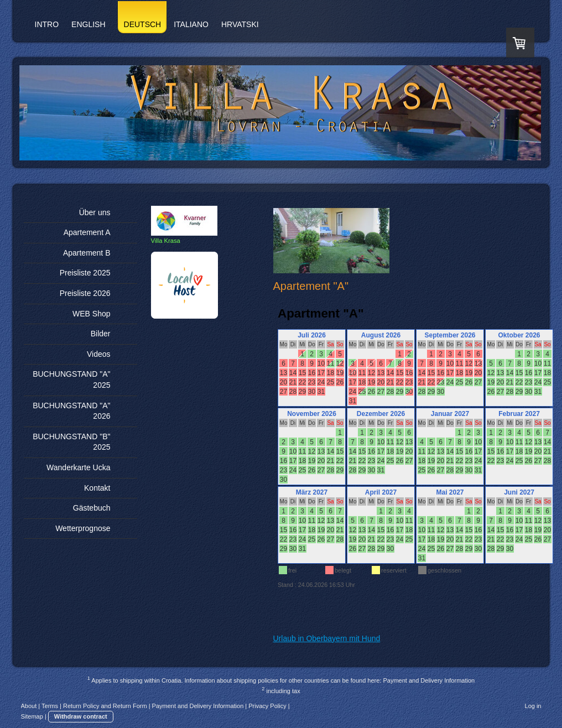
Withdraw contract (81, 716)
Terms (50, 706)
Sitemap (32, 716)
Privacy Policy (267, 706)
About (29, 706)
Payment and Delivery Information (429, 680)
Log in (533, 706)
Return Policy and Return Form (105, 706)
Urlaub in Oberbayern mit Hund (327, 638)
